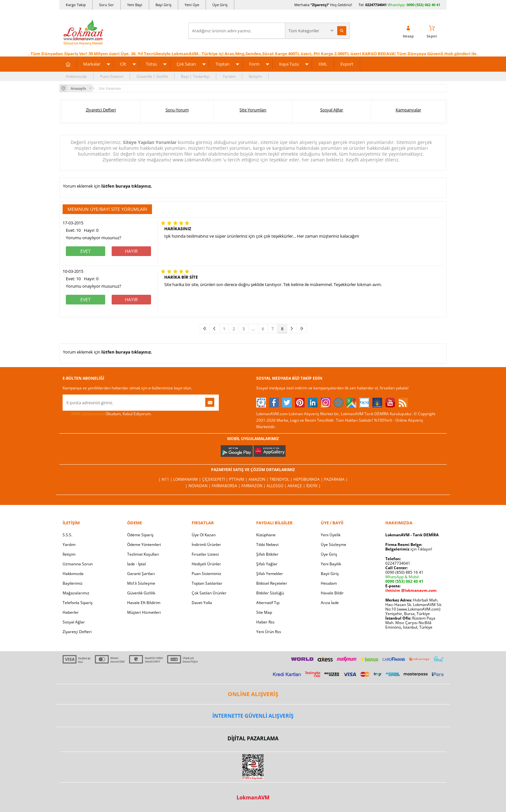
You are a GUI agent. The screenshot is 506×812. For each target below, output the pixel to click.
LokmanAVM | (188, 479)
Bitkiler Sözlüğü (270, 593)
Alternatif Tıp (268, 603)
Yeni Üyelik (331, 535)
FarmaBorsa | (227, 486)
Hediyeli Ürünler (206, 564)
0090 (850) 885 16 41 (404, 572)
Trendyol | (281, 479)
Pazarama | (336, 479)
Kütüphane (266, 535)
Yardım (229, 76)
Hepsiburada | (309, 479)
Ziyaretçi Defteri (101, 110)
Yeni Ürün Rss (269, 632)
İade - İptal (137, 564)
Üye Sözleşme (334, 545)
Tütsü (151, 64)
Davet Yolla (202, 603)
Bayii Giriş (330, 574)
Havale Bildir (332, 593)
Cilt (123, 64)
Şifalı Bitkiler (267, 554)
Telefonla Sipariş (78, 603)
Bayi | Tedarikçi (195, 76)
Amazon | (259, 479)
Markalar (92, 64)
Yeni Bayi (135, 5)
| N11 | (166, 479)
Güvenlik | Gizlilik (152, 76)
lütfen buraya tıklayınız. (127, 186)
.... (253, 329)
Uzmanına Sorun (78, 564)
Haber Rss (265, 622)
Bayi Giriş (163, 5)
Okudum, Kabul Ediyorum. (107, 414)
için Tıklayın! (409, 549)
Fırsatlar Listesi (205, 554)
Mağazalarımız (76, 593)
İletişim (255, 76)
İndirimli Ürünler (206, 545)
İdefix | (314, 486)
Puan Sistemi (112, 76)
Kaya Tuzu (289, 64)
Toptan (223, 64)
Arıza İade (330, 603)
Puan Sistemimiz (207, 574)
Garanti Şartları (141, 574)
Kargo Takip (76, 5)
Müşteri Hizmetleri (144, 612)
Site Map (264, 612)
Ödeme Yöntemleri (144, 545)
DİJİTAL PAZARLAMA (253, 738)
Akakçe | (297, 486)
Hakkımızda (76, 76)
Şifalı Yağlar (267, 564)
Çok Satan (186, 64)
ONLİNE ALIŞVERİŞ (253, 694)
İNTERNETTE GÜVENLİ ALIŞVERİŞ (253, 716)
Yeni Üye (192, 5)
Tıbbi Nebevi (267, 545)
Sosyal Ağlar (332, 110)
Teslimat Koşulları (143, 554)
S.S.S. (67, 535)
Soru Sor (106, 5)
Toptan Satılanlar (207, 583)
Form (254, 64)
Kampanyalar (408, 110)
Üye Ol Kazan (204, 535)
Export (347, 64)
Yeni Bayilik (331, 564)
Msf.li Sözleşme (141, 583)
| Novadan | (198, 486)
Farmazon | (254, 486)
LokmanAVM (253, 797)
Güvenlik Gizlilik (141, 593)
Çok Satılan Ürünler (209, 593)
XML (323, 64)
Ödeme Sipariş (140, 535)
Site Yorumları (253, 110)
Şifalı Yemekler (270, 574)
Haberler (71, 612)
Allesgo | (277, 486)
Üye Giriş (220, 5)
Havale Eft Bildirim (144, 603)
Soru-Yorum (177, 110)
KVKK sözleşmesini (88, 414)
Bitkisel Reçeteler (272, 583)
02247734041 (376, 5)
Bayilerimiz (73, 583)
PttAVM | (239, 479)
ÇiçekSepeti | (216, 479)
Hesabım (329, 583)
